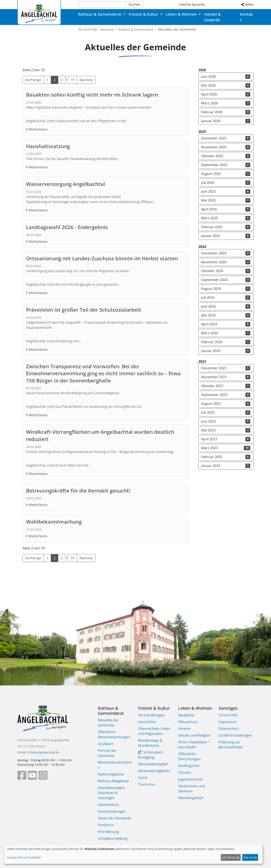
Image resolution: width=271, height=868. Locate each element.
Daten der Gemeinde (115, 818)
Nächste (86, 80)
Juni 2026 (226, 76)
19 (72, 80)
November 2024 (226, 262)
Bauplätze (186, 715)
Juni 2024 (226, 306)
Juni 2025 (226, 191)
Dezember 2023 (226, 368)
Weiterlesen (38, 129)
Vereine (184, 729)
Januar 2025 (226, 236)
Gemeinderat (108, 805)
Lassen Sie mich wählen (24, 857)
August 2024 (226, 289)
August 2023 (226, 404)
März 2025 (226, 218)
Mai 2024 (226, 315)
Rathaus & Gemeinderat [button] (100, 14)
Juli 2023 (226, 412)
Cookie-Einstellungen (235, 735)
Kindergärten (189, 766)
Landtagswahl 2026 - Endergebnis (67, 227)
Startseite (108, 29)
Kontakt (246, 17)
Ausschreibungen (112, 811)
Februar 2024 (226, 342)
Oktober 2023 (226, 386)
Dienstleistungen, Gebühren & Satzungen (112, 793)
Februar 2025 (226, 227)
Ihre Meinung (108, 832)
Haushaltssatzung (48, 146)
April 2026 (226, 94)
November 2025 (226, 147)
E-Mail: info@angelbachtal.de (38, 752)
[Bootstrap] (43, 721)
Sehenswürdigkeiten (154, 771)
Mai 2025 (226, 200)
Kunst (143, 778)
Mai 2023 (226, 430)
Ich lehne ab (231, 857)
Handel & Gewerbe (212, 17)
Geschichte (147, 722)
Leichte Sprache (192, 4)
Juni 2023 (226, 421)
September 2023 (226, 395)
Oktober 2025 (226, 156)
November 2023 (226, 377)
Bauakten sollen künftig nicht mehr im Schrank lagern (92, 95)
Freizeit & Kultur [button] (144, 14)
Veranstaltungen (151, 715)
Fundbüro (106, 825)
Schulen (185, 772)
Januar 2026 (226, 121)
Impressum (228, 722)
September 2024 (226, 280)
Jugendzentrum (191, 779)
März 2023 (226, 448)
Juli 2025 (226, 183)
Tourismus (147, 784)
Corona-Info (228, 715)
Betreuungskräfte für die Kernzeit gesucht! (78, 491)
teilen (247, 4)
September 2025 (226, 165)
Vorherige (33, 80)
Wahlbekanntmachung (54, 522)
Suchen (134, 4)
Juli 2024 (226, 298)
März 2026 (226, 103)
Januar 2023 (226, 466)
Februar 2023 (226, 457)
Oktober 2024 (226, 271)
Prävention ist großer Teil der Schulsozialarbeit (84, 310)
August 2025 (226, 174)
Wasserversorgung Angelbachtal (66, 184)
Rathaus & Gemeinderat (140, 29)
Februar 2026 (226, 112)
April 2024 (226, 324)
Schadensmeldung (113, 838)
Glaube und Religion (194, 735)
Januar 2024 (226, 351)
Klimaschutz (188, 722)
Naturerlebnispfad (153, 764)
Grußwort (106, 744)
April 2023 (226, 439)
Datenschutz (229, 729)
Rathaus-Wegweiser (114, 781)
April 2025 (226, 209)
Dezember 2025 (226, 138)
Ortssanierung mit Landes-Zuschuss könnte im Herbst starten (102, 258)
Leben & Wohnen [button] (182, 14)
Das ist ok (250, 857)
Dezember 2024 (226, 253)
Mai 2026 (226, 85)
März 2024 (226, 333)
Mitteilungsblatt (191, 798)
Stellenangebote (111, 774)
